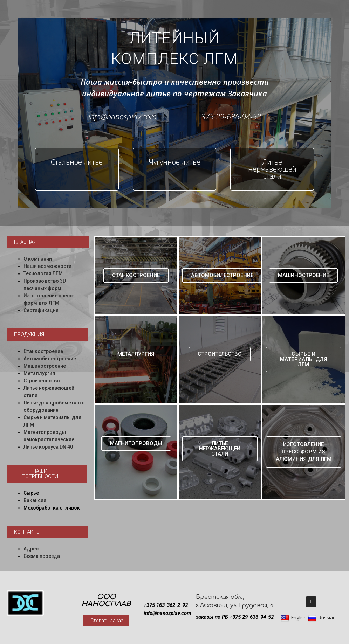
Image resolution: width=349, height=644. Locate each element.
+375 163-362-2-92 (166, 605)
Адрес (31, 549)
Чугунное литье (174, 162)
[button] (48, 242)
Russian (322, 618)
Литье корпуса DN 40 (48, 447)
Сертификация (41, 310)
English (294, 618)
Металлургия (39, 373)
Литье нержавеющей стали (272, 169)
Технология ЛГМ (43, 273)
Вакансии (35, 500)
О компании (38, 259)
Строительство (42, 381)
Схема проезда (42, 556)
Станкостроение (43, 351)
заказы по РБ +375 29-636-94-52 (235, 617)
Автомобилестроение (50, 359)
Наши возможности (47, 266)
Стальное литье (77, 162)
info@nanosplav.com (167, 613)
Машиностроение (45, 366)
